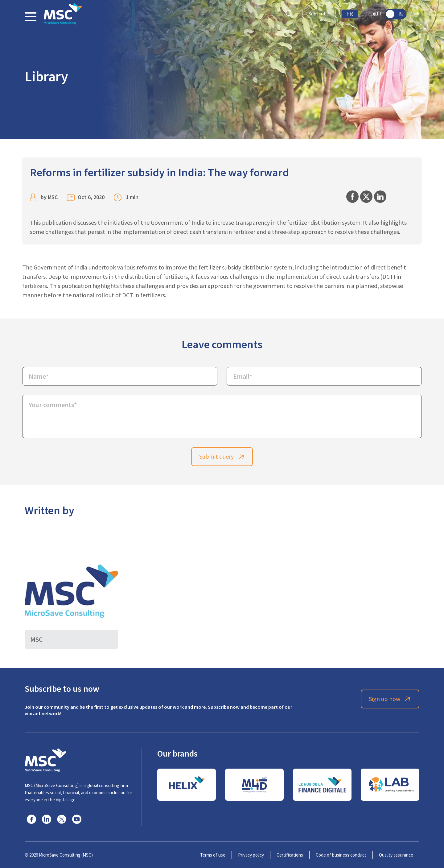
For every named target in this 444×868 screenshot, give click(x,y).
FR (350, 14)
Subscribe (319, 14)
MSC (53, 197)
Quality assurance (396, 855)
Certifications (290, 855)
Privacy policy (251, 855)
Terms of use (213, 855)
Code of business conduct (341, 855)
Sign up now (390, 699)
